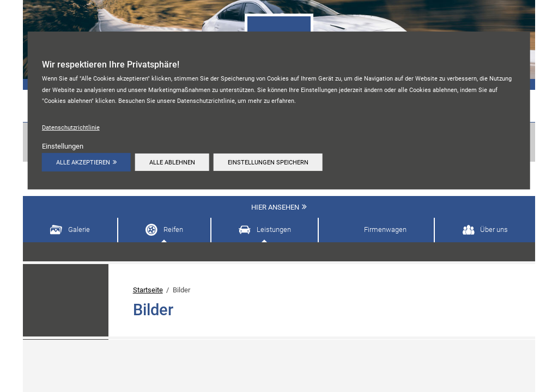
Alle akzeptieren (83, 162)
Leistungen (274, 229)
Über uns (494, 229)
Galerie (79, 229)
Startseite (148, 290)
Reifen (173, 229)
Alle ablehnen (173, 162)
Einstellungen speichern (270, 162)
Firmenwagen (385, 229)
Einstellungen (63, 146)
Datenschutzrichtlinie (71, 127)
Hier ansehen (275, 207)
